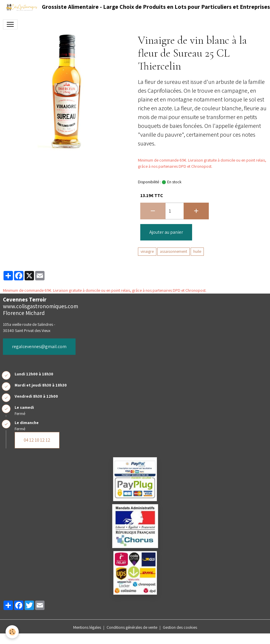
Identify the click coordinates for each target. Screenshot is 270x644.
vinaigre (147, 251)
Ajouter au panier (166, 232)
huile (197, 251)
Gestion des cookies (180, 627)
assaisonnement (174, 251)
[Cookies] (12, 632)
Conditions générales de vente (132, 627)
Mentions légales (87, 627)
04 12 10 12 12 (37, 440)
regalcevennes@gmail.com (39, 346)
